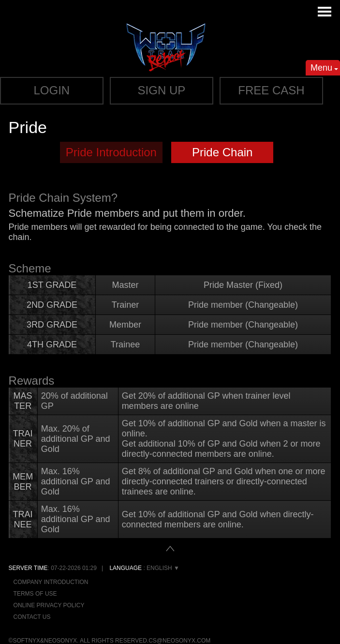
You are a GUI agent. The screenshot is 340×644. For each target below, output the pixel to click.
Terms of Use (35, 594)
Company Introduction (51, 582)
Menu (324, 69)
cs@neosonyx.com (179, 641)
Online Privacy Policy (49, 605)
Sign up (162, 90)
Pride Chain (222, 152)
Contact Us (32, 617)
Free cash (271, 90)
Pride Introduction (111, 152)
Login (52, 90)
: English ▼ (144, 568)
